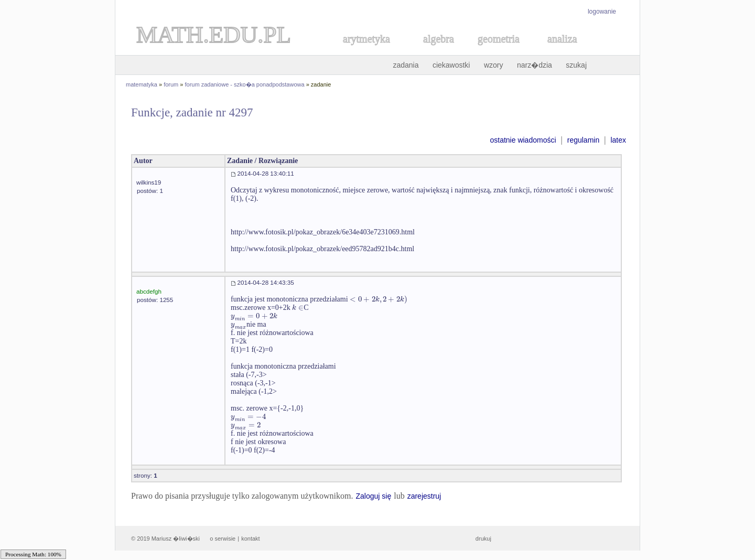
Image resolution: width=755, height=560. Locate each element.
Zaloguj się (373, 496)
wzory (494, 65)
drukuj (483, 539)
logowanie (602, 12)
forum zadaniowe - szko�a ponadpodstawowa (245, 84)
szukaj (576, 65)
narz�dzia (535, 65)
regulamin (583, 140)
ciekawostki (451, 65)
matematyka (142, 84)
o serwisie (223, 539)
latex (618, 140)
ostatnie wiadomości (523, 140)
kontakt (250, 539)
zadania (406, 65)
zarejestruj (424, 496)
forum (171, 84)
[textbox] (379, 299)
